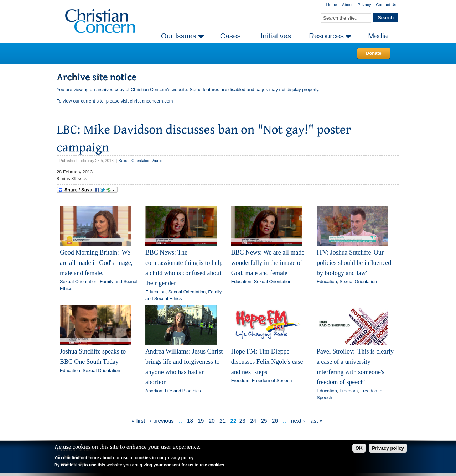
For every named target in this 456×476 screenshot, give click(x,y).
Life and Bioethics (183, 391)
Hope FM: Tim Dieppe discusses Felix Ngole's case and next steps (267, 362)
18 (190, 421)
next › (298, 421)
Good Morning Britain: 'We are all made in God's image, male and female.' (96, 263)
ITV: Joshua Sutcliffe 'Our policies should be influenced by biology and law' (354, 263)
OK (359, 448)
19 (201, 421)
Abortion (154, 391)
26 (275, 421)
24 (253, 421)
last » (316, 421)
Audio (157, 161)
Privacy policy (388, 448)
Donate (374, 53)
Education (156, 292)
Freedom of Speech (272, 380)
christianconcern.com (152, 101)
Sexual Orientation (134, 161)
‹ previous (162, 421)
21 (222, 421)
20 (212, 421)
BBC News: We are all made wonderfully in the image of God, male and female (268, 263)
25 (264, 421)
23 (242, 421)
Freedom (240, 380)
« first (139, 421)
